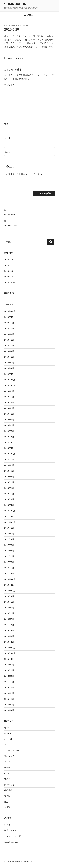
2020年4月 (9, 351)
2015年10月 (10, 659)
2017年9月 (9, 528)
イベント (8, 745)
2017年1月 (9, 573)
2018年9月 (9, 459)
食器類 (7, 807)
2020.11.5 (9, 260)
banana (8, 733)
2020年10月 (10, 317)
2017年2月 (9, 568)
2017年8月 (9, 534)
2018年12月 (10, 442)
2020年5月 (9, 345)
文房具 (7, 779)
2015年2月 (9, 705)
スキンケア (9, 756)
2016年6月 (9, 613)
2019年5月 (9, 414)
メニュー (29, 15)
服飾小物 (8, 790)
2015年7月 (9, 676)
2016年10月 (10, 591)
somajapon (23, 25)
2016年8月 (9, 602)
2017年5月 (9, 551)
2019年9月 (9, 391)
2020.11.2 (9, 271)
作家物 (7, 767)
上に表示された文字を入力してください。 (24, 174)
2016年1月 (9, 642)
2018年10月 (10, 454)
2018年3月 (9, 494)
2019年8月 (9, 397)
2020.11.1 (9, 277)
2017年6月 (9, 545)
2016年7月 (9, 608)
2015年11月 (10, 653)
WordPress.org (11, 842)
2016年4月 (9, 625)
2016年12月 (10, 579)
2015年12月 (10, 648)
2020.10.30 (9, 282)
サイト (7, 152)
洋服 (6, 802)
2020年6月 (9, 340)
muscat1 (12, 58)
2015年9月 (9, 665)
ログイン (8, 825)
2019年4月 (9, 420)
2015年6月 (9, 682)
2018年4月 (9, 488)
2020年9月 (9, 323)
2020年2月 (9, 363)
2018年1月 (9, 505)
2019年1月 (9, 437)
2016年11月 (10, 585)
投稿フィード (10, 830)
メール (7, 138)
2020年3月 (9, 357)
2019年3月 (9, 425)
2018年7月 (9, 471)
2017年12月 (10, 511)
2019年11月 (10, 380)
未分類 (7, 796)
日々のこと (20, 58)
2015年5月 (9, 687)
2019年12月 (10, 374)
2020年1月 (9, 368)
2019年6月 (9, 408)
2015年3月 (9, 699)
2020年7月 (9, 334)
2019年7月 (9, 402)
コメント (9, 85)
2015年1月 (9, 710)
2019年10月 (10, 385)
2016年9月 (9, 596)
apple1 (7, 728)
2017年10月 (10, 522)
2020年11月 (10, 311)
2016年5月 (9, 619)
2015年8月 (9, 670)
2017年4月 (9, 556)
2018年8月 (9, 465)
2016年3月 (9, 630)
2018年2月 (9, 499)
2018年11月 (10, 448)
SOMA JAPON (15, 4)
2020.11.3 (9, 265)
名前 (6, 124)
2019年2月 (9, 431)
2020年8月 (9, 328)
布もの (7, 773)
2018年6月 (9, 477)
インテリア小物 (11, 750)
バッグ (7, 762)
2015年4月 (9, 693)
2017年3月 (9, 562)
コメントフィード (12, 836)
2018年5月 (9, 482)
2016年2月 (9, 636)
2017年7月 (9, 539)
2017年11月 (10, 516)
